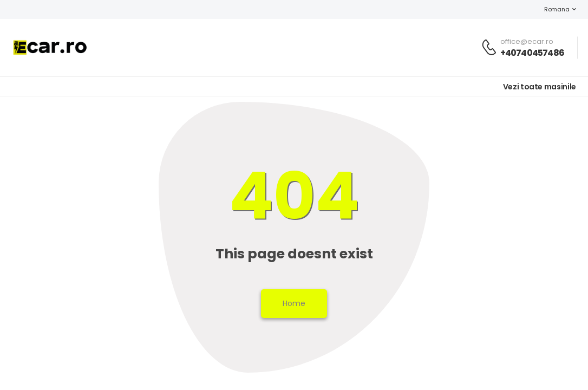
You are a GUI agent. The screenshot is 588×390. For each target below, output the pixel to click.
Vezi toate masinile (540, 87)
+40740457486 (532, 53)
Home (294, 303)
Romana (551, 9)
